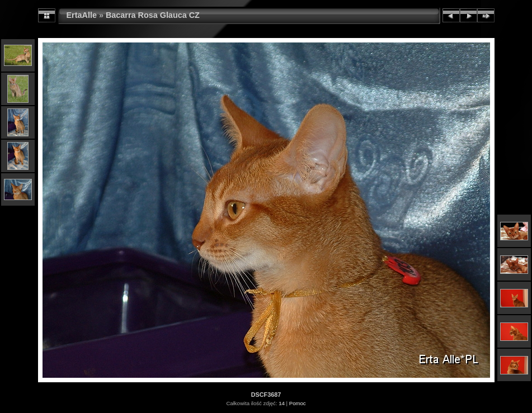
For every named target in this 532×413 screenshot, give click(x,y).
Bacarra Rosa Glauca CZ (153, 15)
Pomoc (298, 403)
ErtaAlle (82, 15)
